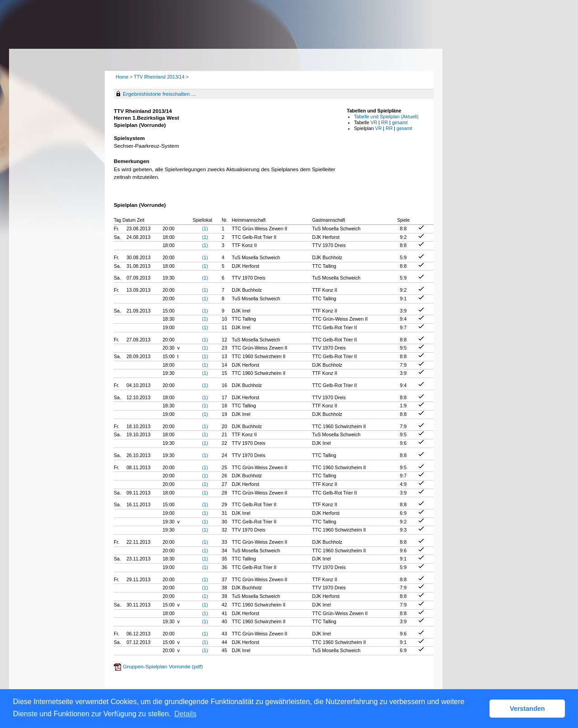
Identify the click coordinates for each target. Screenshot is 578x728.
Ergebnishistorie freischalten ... (159, 94)
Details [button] (185, 714)
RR (385, 122)
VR (374, 122)
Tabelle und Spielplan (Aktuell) (386, 117)
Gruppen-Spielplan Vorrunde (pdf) (163, 667)
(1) (205, 229)
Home (122, 77)
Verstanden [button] (527, 709)
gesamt (400, 122)
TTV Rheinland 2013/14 (160, 77)
